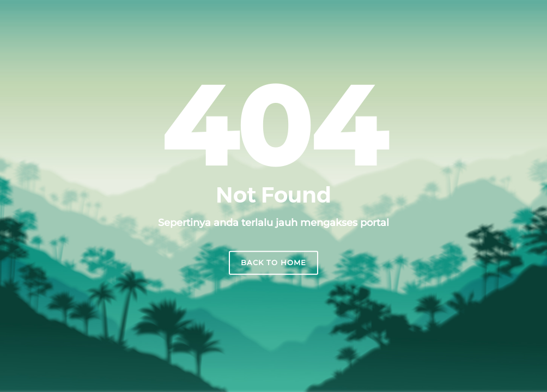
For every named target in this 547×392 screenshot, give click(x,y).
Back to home (273, 262)
